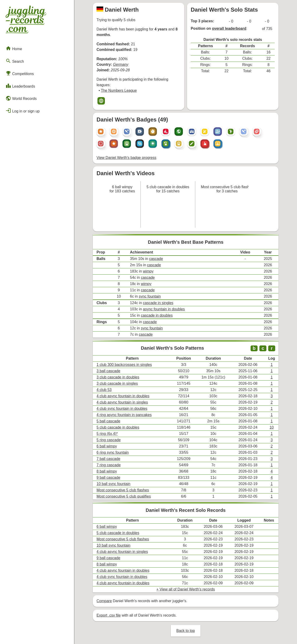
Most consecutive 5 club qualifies (124, 496)
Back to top (186, 631)
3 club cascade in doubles (118, 377)
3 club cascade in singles (117, 383)
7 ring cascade (109, 465)
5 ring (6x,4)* (107, 434)
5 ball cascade (108, 421)
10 (272, 427)
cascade (156, 259)
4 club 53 (104, 390)
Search (15, 61)
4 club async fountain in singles (122, 402)
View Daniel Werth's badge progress (126, 158)
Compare (104, 601)
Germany (121, 64)
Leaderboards (20, 86)
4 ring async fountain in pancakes (124, 415)
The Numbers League (119, 90)
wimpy (148, 271)
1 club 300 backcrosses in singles (124, 365)
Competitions (20, 73)
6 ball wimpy (107, 446)
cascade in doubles (157, 315)
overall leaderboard (229, 28)
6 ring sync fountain (113, 452)
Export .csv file (109, 615)
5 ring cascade (109, 440)
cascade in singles (158, 303)
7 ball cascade (108, 459)
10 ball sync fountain (113, 484)
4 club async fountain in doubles (123, 396)
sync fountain (150, 296)
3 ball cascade (108, 371)
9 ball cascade (108, 478)
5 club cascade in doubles (118, 427)
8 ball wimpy (107, 471)
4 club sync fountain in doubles (122, 409)
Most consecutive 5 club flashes (123, 490)
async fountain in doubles (164, 309)
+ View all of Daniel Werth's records (186, 589)
